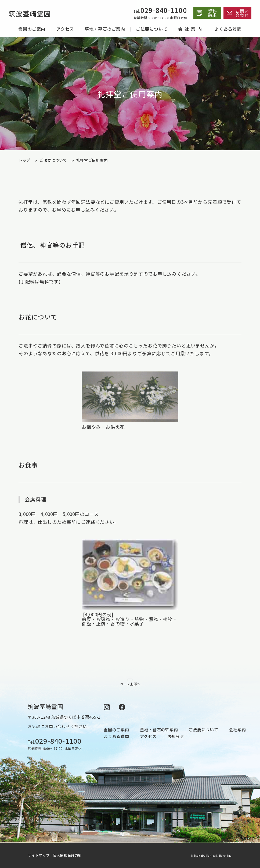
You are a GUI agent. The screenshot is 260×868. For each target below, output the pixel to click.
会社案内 (191, 29)
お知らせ (176, 736)
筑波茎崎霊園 (34, 13)
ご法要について (152, 29)
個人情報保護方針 (67, 855)
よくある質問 (228, 29)
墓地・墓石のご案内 (105, 29)
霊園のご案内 (32, 29)
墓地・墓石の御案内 (159, 730)
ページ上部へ (130, 682)
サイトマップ (40, 855)
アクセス (65, 29)
